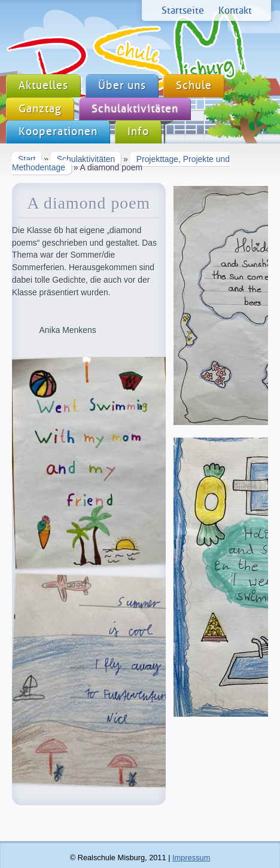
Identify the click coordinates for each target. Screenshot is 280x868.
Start (27, 159)
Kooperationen (58, 132)
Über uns (122, 86)
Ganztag (40, 109)
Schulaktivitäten (135, 109)
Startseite (183, 10)
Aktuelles (43, 86)
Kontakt (235, 10)
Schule (194, 86)
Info (138, 132)
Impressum (191, 858)
